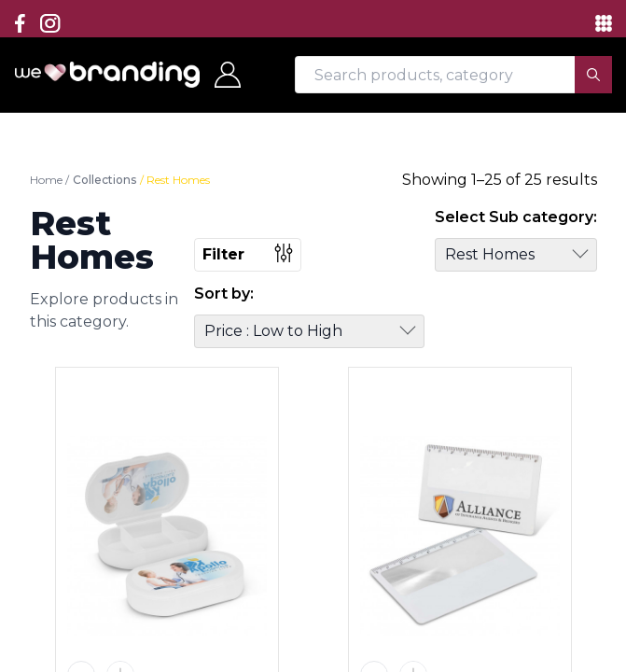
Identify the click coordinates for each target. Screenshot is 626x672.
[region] (313, 336)
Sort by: (224, 294)
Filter (248, 253)
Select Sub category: (516, 217)
